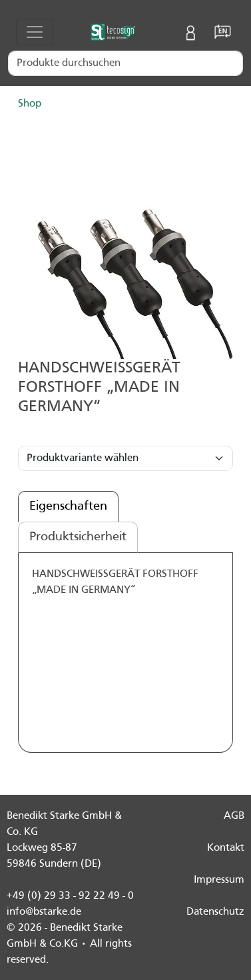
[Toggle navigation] (35, 32)
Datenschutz (215, 912)
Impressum (219, 880)
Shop (30, 104)
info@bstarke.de (44, 912)
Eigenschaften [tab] (68, 506)
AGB (234, 816)
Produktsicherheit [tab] (78, 537)
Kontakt (226, 848)
